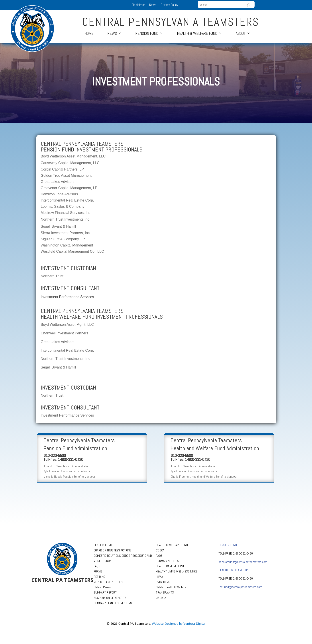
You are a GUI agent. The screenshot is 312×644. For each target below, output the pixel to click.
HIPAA (159, 577)
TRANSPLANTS (165, 592)
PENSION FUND (103, 545)
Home (89, 33)
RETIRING (99, 577)
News (153, 5)
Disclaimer (138, 5)
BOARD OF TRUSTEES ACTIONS (113, 550)
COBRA (160, 550)
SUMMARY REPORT (105, 592)
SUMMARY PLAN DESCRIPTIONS (113, 603)
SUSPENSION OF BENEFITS (110, 598)
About (241, 33)
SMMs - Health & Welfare (171, 587)
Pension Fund (147, 33)
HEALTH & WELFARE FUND (172, 545)
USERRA (161, 598)
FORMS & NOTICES (167, 561)
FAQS (97, 566)
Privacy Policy (169, 5)
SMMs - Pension (103, 587)
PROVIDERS (163, 582)
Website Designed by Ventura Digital (179, 624)
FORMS (98, 571)
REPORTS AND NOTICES (108, 582)
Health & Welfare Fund (197, 33)
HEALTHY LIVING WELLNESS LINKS (177, 571)
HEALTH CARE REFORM (170, 566)
